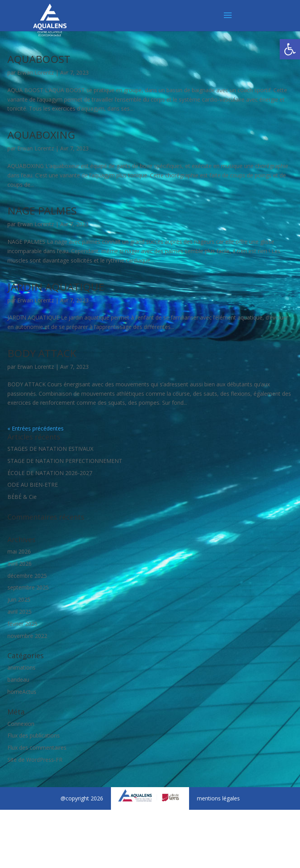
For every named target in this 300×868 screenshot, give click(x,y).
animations (21, 667)
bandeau (18, 680)
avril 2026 (20, 563)
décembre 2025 (27, 576)
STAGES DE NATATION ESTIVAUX (50, 449)
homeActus (22, 692)
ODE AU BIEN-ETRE (33, 485)
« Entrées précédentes (36, 428)
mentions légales (218, 798)
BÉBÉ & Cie (22, 497)
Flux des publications (34, 735)
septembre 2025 (28, 587)
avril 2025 (20, 612)
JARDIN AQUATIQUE (56, 287)
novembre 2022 (27, 636)
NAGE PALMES (42, 211)
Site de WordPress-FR (35, 760)
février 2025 (22, 624)
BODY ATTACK (42, 353)
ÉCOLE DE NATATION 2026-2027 (50, 473)
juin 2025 (19, 599)
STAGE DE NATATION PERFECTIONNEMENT (65, 461)
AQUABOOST (39, 59)
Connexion (21, 724)
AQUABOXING (41, 135)
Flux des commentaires (37, 747)
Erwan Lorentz (36, 72)
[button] (290, 49)
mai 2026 (19, 551)
